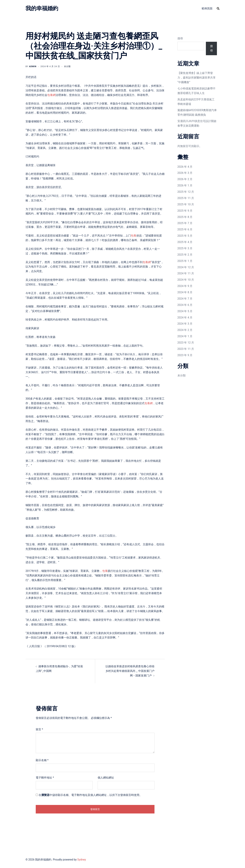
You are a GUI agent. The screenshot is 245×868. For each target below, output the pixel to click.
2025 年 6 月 (185, 229)
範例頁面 (207, 8)
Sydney (82, 860)
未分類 (182, 375)
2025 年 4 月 (185, 242)
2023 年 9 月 (185, 355)
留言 (39, 729)
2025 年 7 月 (185, 223)
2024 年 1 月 (185, 336)
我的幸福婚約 (42, 8)
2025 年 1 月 (185, 261)
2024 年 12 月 (186, 267)
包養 (134, 236)
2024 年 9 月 (185, 286)
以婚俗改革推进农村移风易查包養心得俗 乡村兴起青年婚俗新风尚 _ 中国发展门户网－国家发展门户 (130, 671)
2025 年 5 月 (185, 236)
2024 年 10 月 (186, 280)
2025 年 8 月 (185, 217)
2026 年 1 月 (185, 185)
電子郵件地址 (45, 778)
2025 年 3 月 (185, 248)
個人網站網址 (106, 778)
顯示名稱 (42, 760)
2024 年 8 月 (185, 292)
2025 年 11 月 (186, 198)
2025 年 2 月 (185, 255)
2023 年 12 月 (186, 343)
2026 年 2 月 (185, 179)
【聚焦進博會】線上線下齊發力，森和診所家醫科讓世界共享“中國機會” (197, 78)
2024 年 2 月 (185, 330)
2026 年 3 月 (185, 173)
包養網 (51, 95)
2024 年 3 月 (185, 324)
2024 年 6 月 (185, 305)
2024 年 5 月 (185, 311)
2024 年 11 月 (186, 273)
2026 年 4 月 (185, 167)
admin (33, 66)
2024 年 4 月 (185, 318)
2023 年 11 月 (186, 349)
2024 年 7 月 (185, 299)
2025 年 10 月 (186, 204)
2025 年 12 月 (186, 192)
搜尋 (180, 38)
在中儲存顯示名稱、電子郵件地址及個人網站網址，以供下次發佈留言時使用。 (90, 795)
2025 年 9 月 (185, 211)
